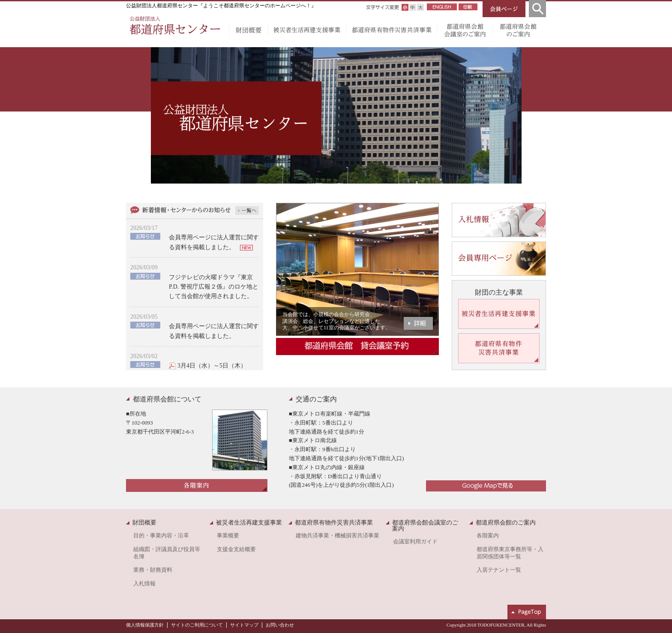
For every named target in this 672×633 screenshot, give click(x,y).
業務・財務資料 (153, 570)
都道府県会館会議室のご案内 (465, 32)
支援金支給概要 (236, 549)
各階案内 (488, 536)
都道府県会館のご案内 (519, 32)
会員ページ (504, 9)
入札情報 (144, 584)
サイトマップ (244, 625)
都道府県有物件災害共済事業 (391, 32)
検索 (537, 9)
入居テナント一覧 (499, 570)
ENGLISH (442, 7)
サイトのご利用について (197, 625)
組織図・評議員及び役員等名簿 (167, 553)
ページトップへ (527, 612)
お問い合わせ (280, 625)
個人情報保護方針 (145, 625)
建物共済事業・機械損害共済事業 (337, 536)
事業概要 (228, 536)
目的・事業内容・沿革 (161, 536)
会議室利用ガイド (415, 542)
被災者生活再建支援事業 (307, 32)
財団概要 (248, 32)
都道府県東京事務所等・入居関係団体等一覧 (510, 553)
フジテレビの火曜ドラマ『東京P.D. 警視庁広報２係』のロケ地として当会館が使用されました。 (214, 287)
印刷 (468, 7)
